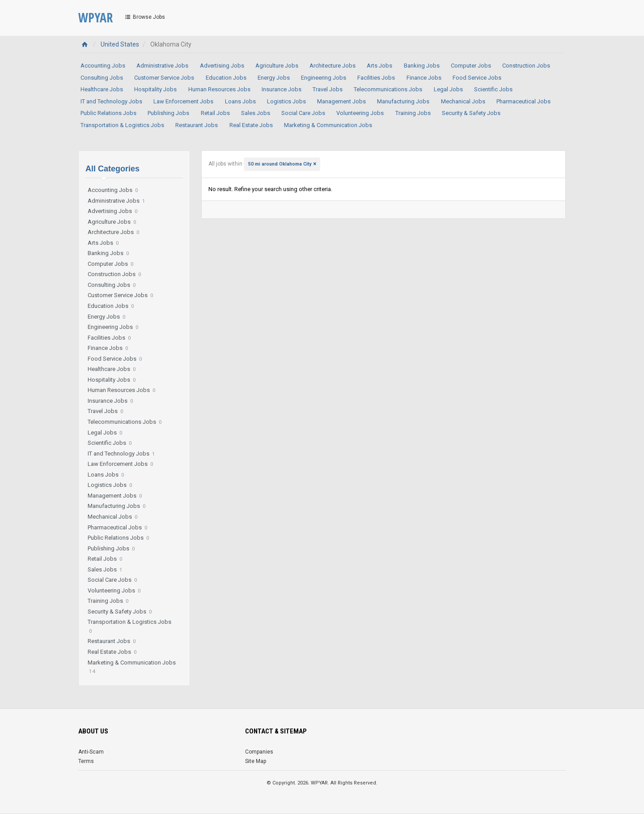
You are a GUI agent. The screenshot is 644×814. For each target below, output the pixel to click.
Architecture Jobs (333, 66)
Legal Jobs (448, 89)
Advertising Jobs (222, 66)
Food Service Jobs (477, 78)
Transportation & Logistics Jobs (122, 125)
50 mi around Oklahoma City (280, 164)
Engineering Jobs (324, 78)
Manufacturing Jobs (403, 101)
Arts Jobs (379, 66)
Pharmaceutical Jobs (523, 101)
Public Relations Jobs (108, 113)
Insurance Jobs (282, 89)
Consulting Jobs (102, 78)
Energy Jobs (274, 78)
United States (120, 44)
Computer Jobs (471, 66)
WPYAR (95, 17)
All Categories (112, 169)
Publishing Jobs (168, 113)
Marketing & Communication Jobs (328, 125)
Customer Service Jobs (164, 78)
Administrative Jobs (162, 66)
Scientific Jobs (493, 89)
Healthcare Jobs (102, 89)
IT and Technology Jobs (111, 101)
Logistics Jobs (286, 101)
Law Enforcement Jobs (183, 101)
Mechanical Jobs (463, 101)
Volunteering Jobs (360, 113)
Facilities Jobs (376, 78)
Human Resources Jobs (219, 89)
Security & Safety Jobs (471, 113)
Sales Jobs (256, 113)
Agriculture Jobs (277, 66)
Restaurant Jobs (197, 125)
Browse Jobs (144, 17)
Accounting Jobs (103, 66)
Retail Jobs (215, 113)
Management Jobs (341, 101)
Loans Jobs (240, 101)
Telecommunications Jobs (388, 89)
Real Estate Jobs (251, 125)
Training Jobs (413, 113)
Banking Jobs (422, 66)
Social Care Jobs (303, 113)
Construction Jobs (526, 66)
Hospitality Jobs (155, 89)
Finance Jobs (424, 78)
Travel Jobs (328, 89)
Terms (86, 761)
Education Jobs (226, 78)
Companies (259, 752)
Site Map (256, 761)
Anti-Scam (91, 752)
